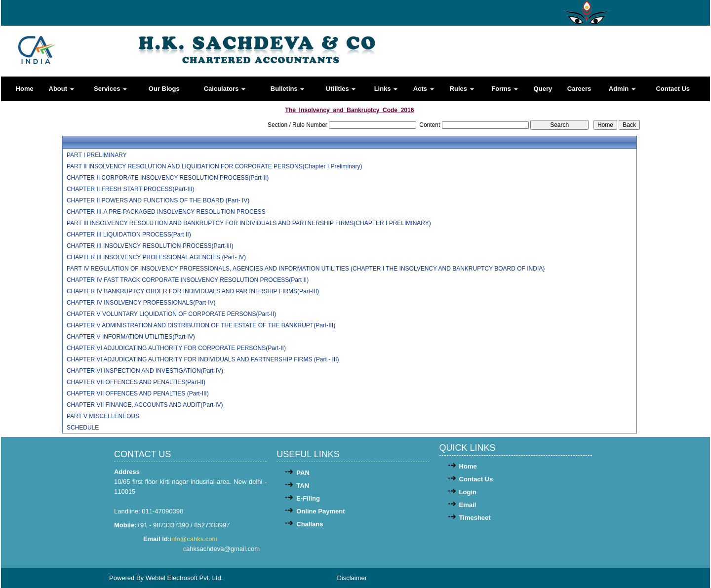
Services (110, 89)
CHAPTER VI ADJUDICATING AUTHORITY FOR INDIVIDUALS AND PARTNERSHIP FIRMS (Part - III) (203, 359)
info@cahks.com (195, 539)
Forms (504, 89)
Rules (462, 89)
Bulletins (288, 89)
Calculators (225, 89)
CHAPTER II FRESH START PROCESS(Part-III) (131, 189)
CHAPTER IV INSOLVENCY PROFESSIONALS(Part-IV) (141, 303)
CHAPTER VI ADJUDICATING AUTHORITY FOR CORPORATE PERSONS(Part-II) (176, 348)
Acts (424, 89)
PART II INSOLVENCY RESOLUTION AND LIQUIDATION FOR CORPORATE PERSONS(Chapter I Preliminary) (215, 166)
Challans (310, 524)
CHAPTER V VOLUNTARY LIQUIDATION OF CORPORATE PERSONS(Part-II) (171, 314)
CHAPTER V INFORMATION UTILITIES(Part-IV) (131, 337)
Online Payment (320, 511)
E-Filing (308, 498)
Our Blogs (164, 89)
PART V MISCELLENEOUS (103, 416)
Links (386, 89)
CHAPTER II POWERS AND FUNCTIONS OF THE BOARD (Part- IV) (158, 200)
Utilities (341, 89)
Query (543, 89)
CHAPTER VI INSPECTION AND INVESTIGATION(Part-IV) (145, 371)
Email (468, 505)
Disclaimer (352, 578)
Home (25, 89)
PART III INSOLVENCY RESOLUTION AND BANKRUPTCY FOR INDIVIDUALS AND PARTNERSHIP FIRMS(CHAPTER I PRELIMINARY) (249, 223)
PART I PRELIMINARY (97, 155)
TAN (303, 486)
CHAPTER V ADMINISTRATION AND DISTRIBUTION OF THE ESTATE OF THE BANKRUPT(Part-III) (201, 325)
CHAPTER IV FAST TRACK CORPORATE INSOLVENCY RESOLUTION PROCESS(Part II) (188, 280)
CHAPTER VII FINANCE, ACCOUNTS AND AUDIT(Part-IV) (145, 405)
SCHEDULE (83, 428)
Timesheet (475, 518)
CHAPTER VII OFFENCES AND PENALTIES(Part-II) (136, 382)
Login (468, 492)
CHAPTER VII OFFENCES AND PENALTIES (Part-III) (138, 393)
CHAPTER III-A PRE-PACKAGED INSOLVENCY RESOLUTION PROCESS (166, 212)
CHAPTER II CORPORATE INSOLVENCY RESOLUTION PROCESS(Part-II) (168, 178)
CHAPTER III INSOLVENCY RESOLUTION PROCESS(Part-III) (150, 246)
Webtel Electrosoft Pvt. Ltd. (184, 578)
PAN (303, 473)
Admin (622, 89)
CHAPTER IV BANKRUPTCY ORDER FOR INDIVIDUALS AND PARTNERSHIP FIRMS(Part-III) (193, 291)
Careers (579, 89)
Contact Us (673, 89)
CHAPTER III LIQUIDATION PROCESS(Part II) (129, 235)
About (61, 89)
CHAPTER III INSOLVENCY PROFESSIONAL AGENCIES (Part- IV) (156, 257)
